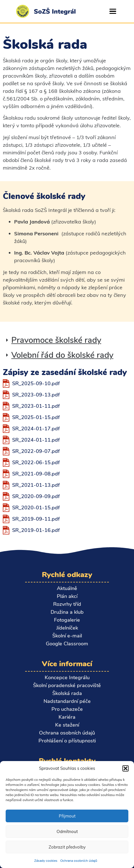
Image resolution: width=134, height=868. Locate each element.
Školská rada (67, 693)
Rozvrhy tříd (67, 604)
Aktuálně (67, 588)
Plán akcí (67, 596)
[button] (126, 768)
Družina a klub (67, 612)
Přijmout (67, 816)
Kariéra (67, 717)
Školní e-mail (67, 636)
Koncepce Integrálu (67, 678)
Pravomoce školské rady (56, 340)
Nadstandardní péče (67, 701)
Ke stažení (67, 725)
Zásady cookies (46, 861)
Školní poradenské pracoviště (67, 685)
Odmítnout (67, 831)
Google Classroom (67, 644)
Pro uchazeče (67, 709)
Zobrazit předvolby (67, 847)
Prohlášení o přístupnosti (67, 741)
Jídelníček (67, 628)
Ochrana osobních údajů (79, 861)
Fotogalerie (67, 620)
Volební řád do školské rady (62, 355)
